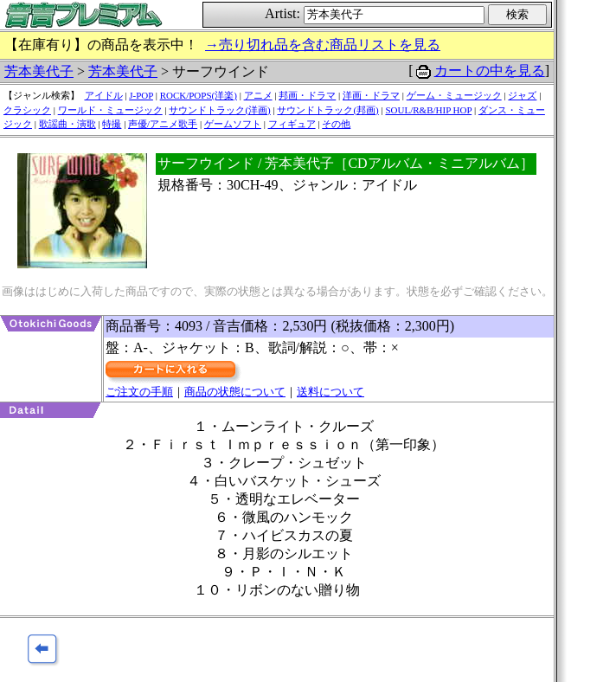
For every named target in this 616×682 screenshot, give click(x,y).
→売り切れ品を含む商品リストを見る (323, 45)
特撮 (112, 124)
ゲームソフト (233, 124)
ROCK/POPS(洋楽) (199, 95)
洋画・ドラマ (371, 95)
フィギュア (292, 124)
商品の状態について (235, 392)
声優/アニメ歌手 (163, 124)
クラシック (27, 110)
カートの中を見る (490, 71)
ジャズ (522, 95)
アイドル (104, 95)
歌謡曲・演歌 (67, 124)
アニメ (258, 95)
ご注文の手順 (139, 392)
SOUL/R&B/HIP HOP (428, 110)
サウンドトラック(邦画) (327, 110)
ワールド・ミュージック (110, 110)
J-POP (141, 95)
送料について (330, 392)
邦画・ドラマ (307, 95)
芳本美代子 (39, 71)
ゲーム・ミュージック (454, 95)
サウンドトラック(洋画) (219, 110)
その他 (336, 124)
